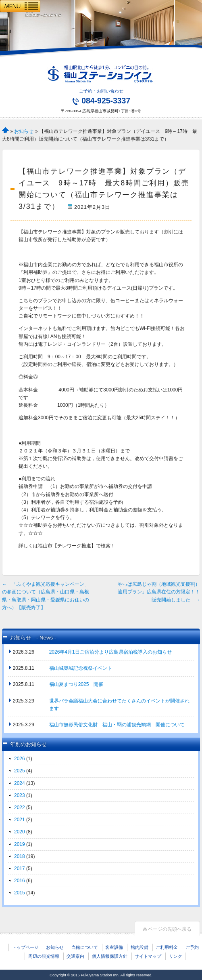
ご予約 (192, 947)
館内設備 (140, 947)
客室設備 (114, 947)
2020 (20, 832)
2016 (20, 881)
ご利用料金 (167, 947)
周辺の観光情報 (44, 956)
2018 (20, 856)
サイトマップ (148, 956)
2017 (20, 869)
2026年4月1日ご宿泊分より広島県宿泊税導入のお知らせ (110, 652)
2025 (20, 771)
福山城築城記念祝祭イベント (81, 668)
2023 (20, 795)
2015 (20, 893)
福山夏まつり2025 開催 (76, 684)
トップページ (25, 947)
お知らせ (24, 131)
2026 (20, 759)
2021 (20, 820)
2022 (20, 808)
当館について (85, 947)
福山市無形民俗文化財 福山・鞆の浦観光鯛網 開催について (117, 725)
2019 (20, 844)
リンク (176, 956)
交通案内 (75, 956)
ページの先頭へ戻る (167, 929)
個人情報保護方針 (110, 956)
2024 (20, 783)
